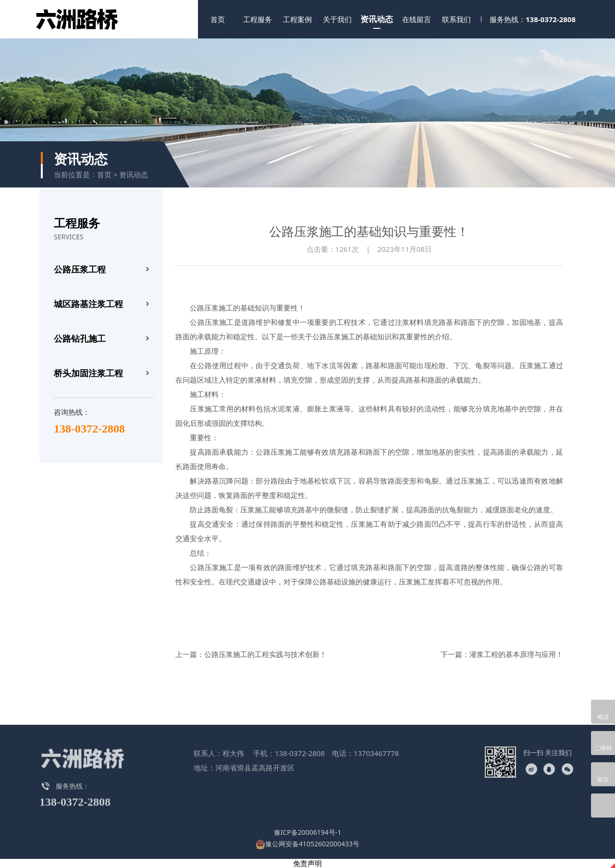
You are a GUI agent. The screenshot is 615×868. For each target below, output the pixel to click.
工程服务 (258, 19)
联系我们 (456, 19)
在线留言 (417, 19)
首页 (218, 19)
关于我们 (337, 19)
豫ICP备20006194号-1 (308, 832)
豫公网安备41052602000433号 (307, 844)
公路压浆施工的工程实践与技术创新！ (265, 654)
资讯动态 (377, 19)
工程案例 (297, 19)
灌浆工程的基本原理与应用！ (516, 654)
